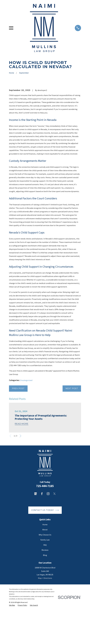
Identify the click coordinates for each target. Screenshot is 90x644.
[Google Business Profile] (36, 533)
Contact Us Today (45, 550)
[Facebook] (42, 533)
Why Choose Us (45, 574)
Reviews (45, 590)
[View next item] (20, 476)
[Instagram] (48, 533)
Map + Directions (45, 618)
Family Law (45, 579)
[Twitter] (54, 533)
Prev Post (18, 428)
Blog (45, 595)
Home (45, 564)
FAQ (45, 585)
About (45, 569)
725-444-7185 (45, 526)
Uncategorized (26, 420)
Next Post (72, 428)
